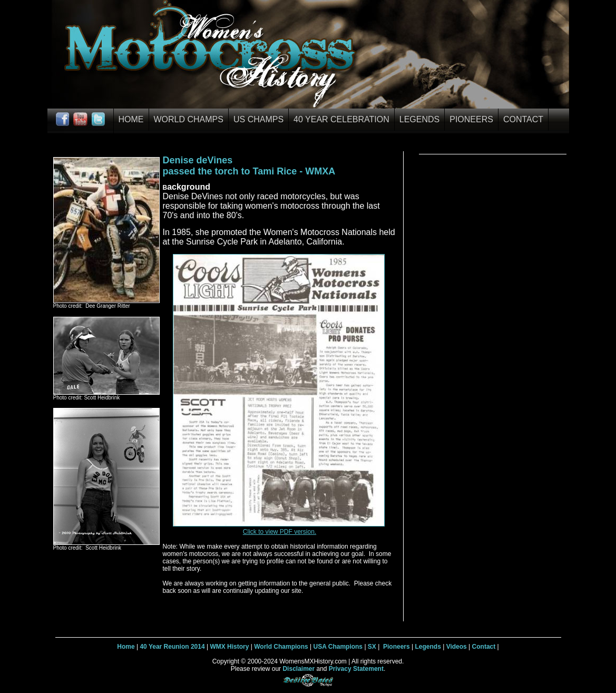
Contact (523, 119)
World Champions (281, 647)
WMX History (229, 647)
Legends (419, 119)
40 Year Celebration (341, 119)
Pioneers (471, 119)
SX (372, 647)
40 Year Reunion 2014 (172, 647)
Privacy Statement (356, 669)
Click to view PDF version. (280, 532)
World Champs (189, 119)
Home (131, 119)
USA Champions (338, 647)
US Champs (258, 119)
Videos (457, 647)
